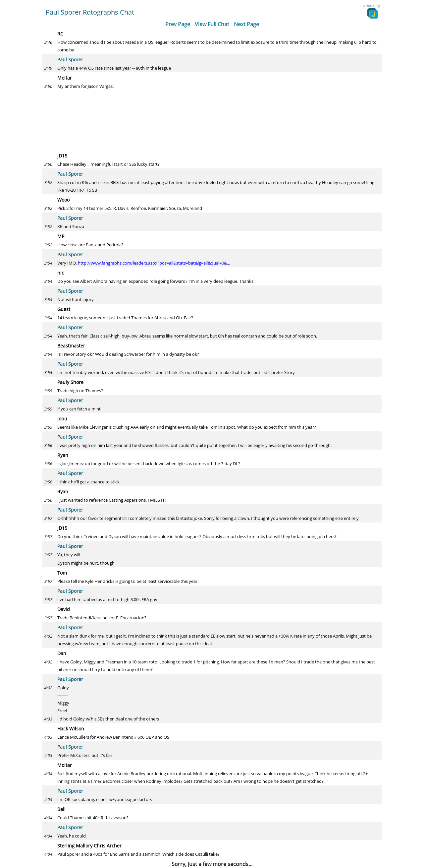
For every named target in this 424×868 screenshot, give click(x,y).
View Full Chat (212, 24)
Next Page (246, 24)
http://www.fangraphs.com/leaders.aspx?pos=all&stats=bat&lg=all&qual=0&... (154, 263)
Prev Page (178, 24)
